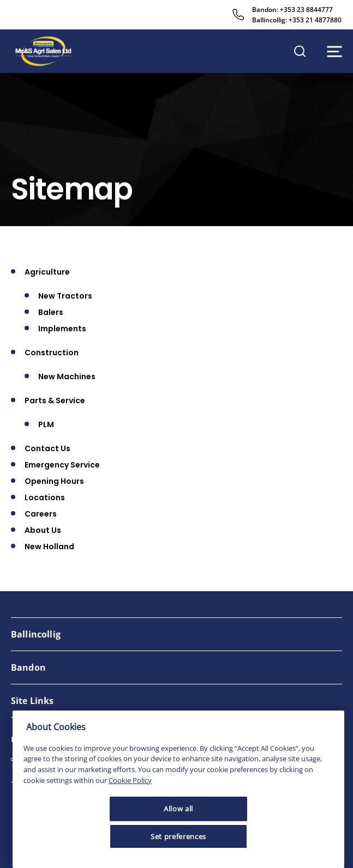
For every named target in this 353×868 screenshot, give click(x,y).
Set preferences (178, 836)
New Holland (49, 547)
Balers (51, 312)
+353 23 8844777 (306, 10)
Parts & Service (55, 400)
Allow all (178, 809)
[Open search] (300, 51)
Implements (62, 329)
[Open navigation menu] (334, 51)
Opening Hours (54, 481)
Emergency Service (62, 465)
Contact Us (47, 448)
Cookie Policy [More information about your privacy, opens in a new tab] (130, 780)
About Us (43, 530)
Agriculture (47, 272)
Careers (41, 514)
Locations (45, 497)
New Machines (67, 377)
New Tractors (65, 296)
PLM (46, 424)
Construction (52, 353)
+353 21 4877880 (315, 20)
